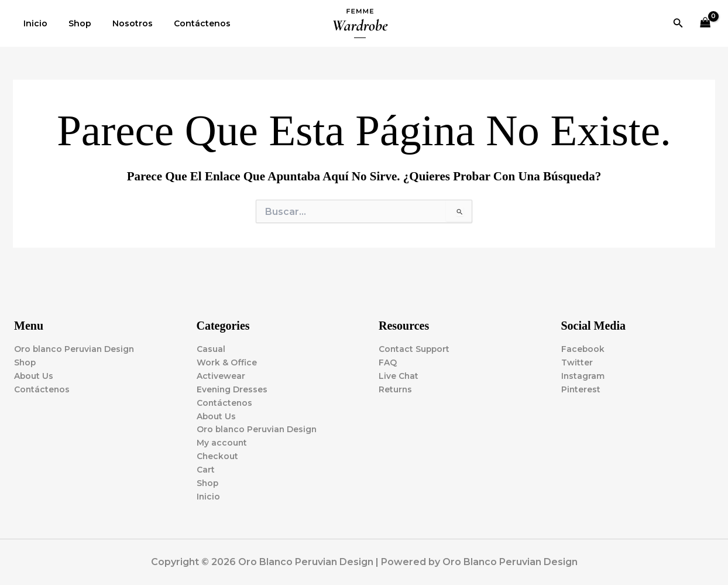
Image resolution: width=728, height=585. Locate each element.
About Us (34, 375)
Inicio (33, 23)
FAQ (388, 361)
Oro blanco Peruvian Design (75, 348)
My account (222, 443)
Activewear (221, 375)
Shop (73, 23)
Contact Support (415, 348)
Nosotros (121, 23)
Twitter (577, 361)
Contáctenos (186, 23)
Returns (396, 388)
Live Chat (399, 375)
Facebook (583, 348)
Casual (211, 348)
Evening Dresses (233, 388)
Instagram (583, 375)
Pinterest (581, 388)
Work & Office (227, 361)
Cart (206, 470)
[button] (678, 23)
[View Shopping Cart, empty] (705, 24)
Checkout (218, 456)
